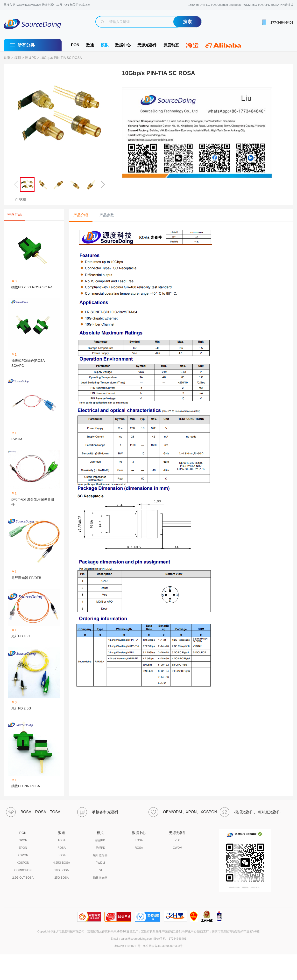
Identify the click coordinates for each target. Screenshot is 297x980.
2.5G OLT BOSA (23, 878)
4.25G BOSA (61, 863)
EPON (23, 848)
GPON (23, 840)
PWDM (100, 863)
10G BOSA (61, 870)
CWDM (178, 848)
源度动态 (171, 45)
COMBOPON (23, 870)
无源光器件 (147, 45)
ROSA (62, 848)
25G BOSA (61, 878)
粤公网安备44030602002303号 (162, 946)
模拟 (105, 45)
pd (100, 870)
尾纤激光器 (100, 855)
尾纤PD (100, 848)
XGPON (23, 855)
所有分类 (26, 45)
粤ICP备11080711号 (127, 946)
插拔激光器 (100, 878)
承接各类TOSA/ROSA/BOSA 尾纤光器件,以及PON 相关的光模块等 (47, 5)
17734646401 (177, 939)
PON (75, 45)
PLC (177, 840)
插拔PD (31, 58)
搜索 (187, 22)
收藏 (20, 199)
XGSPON (23, 863)
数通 (90, 45)
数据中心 (123, 45)
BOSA (61, 855)
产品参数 (107, 215)
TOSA (62, 840)
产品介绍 (81, 215)
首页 (7, 58)
